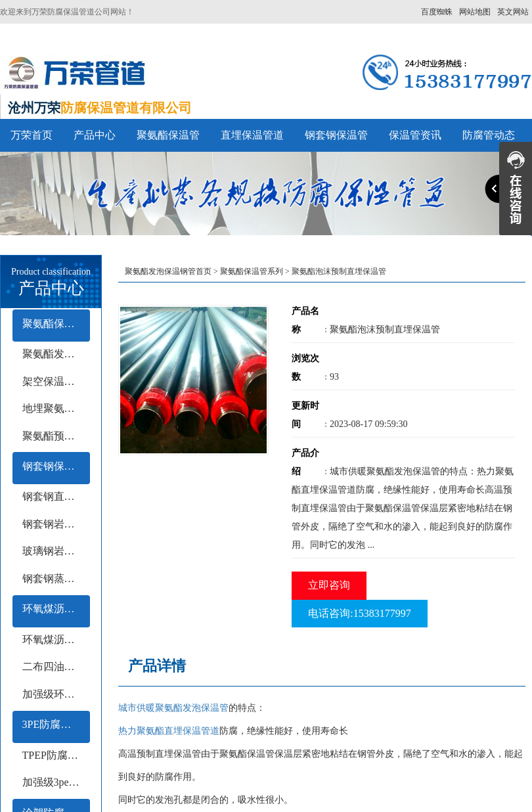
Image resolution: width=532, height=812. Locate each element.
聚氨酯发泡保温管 (56, 354)
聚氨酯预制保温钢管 (56, 436)
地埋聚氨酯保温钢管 (56, 408)
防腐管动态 (489, 135)
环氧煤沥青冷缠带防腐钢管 (56, 640)
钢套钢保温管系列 (56, 466)
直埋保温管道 (252, 135)
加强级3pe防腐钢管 (56, 782)
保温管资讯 (415, 135)
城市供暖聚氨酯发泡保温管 (173, 708)
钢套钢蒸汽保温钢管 (56, 578)
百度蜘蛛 (437, 12)
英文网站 (513, 12)
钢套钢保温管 (336, 135)
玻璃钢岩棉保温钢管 (56, 551)
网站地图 (475, 12)
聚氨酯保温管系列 (56, 324)
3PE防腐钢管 (52, 724)
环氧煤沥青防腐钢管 (56, 609)
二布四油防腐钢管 (56, 666)
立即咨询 (329, 585)
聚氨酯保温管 (168, 135)
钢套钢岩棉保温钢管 (56, 524)
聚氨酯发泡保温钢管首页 (168, 271)
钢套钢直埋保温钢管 (56, 496)
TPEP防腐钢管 (55, 755)
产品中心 (95, 135)
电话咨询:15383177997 (359, 613)
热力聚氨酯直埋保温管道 (169, 731)
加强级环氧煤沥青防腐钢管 (56, 694)
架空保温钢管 (54, 381)
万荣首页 (32, 135)
